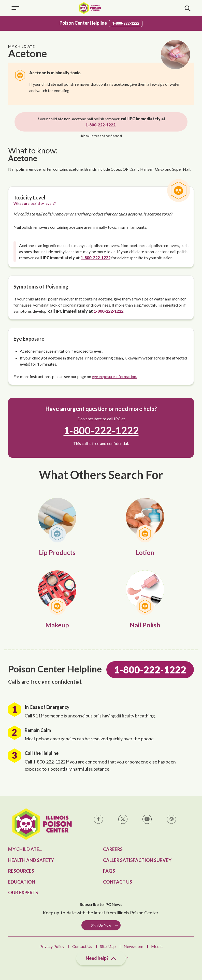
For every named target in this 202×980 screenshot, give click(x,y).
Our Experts (23, 892)
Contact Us (118, 882)
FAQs (109, 871)
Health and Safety (31, 860)
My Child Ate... (25, 849)
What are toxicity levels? (35, 203)
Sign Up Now (101, 925)
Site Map (108, 946)
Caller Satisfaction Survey (137, 860)
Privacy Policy (52, 946)
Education (22, 882)
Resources (21, 871)
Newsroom (133, 946)
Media (157, 946)
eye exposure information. (114, 376)
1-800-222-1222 (126, 23)
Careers (113, 849)
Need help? (101, 959)
